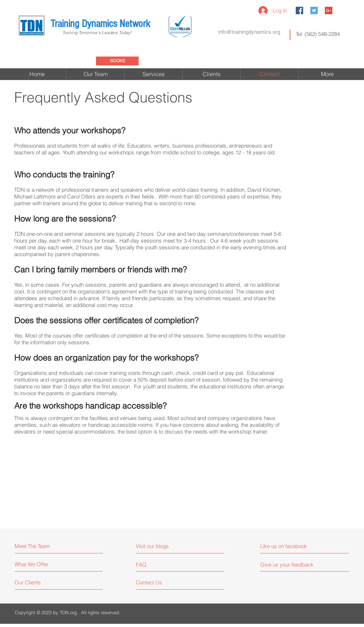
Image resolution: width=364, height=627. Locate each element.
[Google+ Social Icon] (329, 10)
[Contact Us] (163, 582)
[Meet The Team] (45, 546)
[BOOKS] (117, 61)
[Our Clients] (41, 582)
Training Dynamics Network (100, 24)
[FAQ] (156, 564)
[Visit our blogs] (167, 546)
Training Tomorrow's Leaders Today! (91, 33)
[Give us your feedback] (290, 565)
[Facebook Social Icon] (299, 10)
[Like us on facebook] (292, 546)
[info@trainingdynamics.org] (249, 32)
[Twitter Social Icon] (314, 10)
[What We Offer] (41, 564)
